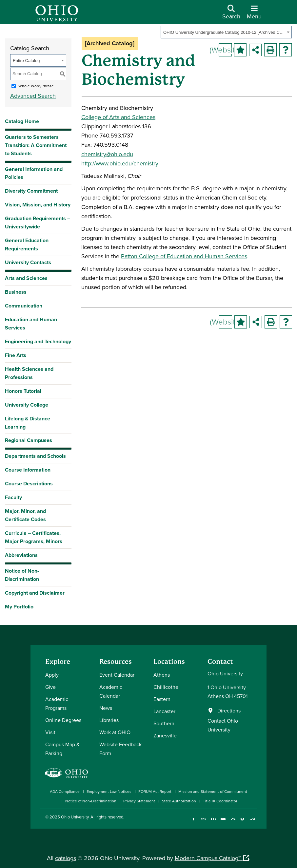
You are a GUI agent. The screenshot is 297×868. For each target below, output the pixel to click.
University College (27, 405)
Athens (162, 675)
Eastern (162, 699)
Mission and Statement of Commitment (213, 791)
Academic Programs (57, 703)
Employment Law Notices (109, 791)
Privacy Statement (139, 801)
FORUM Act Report (155, 791)
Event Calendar (117, 675)
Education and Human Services (31, 324)
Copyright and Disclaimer (35, 593)
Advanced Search (33, 96)
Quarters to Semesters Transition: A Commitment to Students (36, 145)
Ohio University (75, 817)
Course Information (28, 470)
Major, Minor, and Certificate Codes (25, 515)
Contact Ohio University (223, 725)
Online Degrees (63, 720)
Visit (50, 732)
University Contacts (28, 262)
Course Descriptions (29, 484)
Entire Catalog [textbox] (26, 61)
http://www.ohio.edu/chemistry (120, 163)
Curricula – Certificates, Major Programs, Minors (34, 537)
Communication (24, 306)
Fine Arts (16, 355)
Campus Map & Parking (62, 749)
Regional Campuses (29, 440)
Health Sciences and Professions (29, 373)
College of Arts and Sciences (118, 117)
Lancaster (164, 711)
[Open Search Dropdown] (231, 14)
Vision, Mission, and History (38, 205)
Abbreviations (21, 555)
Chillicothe (166, 687)
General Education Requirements (27, 244)
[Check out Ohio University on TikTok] (243, 822)
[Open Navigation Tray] (254, 14)
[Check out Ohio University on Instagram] (203, 822)
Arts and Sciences (26, 278)
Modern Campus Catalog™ (208, 858)
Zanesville (165, 735)
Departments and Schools (35, 456)
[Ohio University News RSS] (253, 822)
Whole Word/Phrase (36, 86)
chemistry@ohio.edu (107, 154)
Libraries (109, 720)
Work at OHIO (115, 732)
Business (16, 292)
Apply (52, 675)
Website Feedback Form (120, 749)
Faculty (13, 497)
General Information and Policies (34, 173)
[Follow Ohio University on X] (233, 822)
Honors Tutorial (23, 391)
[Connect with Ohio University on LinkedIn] (213, 822)
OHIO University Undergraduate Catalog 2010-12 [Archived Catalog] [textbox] (224, 32)
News (106, 708)
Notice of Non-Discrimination (22, 575)
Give (50, 687)
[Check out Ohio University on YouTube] (223, 822)
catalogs (66, 858)
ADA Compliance (65, 791)
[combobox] (226, 32)
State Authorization (179, 801)
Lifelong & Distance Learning (28, 423)
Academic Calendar (111, 691)
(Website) (225, 50)
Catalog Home (22, 121)
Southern (164, 723)
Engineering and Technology (38, 341)
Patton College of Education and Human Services (184, 256)
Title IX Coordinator (220, 801)
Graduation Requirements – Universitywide (38, 222)
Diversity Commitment (31, 191)
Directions (229, 710)
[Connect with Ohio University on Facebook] (194, 822)
